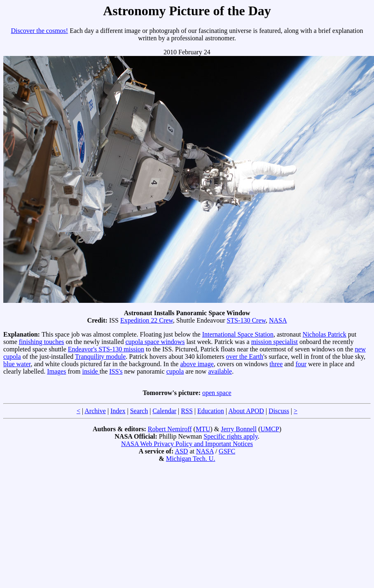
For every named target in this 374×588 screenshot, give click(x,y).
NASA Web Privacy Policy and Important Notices (187, 444)
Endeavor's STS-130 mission (106, 349)
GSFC (227, 451)
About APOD (246, 411)
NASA (278, 320)
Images (56, 371)
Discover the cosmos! (40, 31)
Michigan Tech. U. (191, 459)
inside (91, 371)
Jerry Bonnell (239, 429)
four (301, 364)
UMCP (270, 429)
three (276, 364)
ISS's (116, 371)
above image (197, 364)
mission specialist (275, 342)
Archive (95, 411)
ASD (181, 451)
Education (211, 411)
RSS (187, 411)
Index (118, 411)
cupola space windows (155, 342)
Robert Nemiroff (170, 429)
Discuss (279, 411)
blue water (17, 364)
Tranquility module (100, 357)
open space (217, 393)
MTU (203, 429)
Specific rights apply (230, 436)
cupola (175, 371)
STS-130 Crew (246, 320)
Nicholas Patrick (325, 334)
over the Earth (244, 357)
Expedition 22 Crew (147, 320)
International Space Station (238, 334)
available (220, 371)
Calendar (164, 411)
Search (139, 411)
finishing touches (42, 342)
